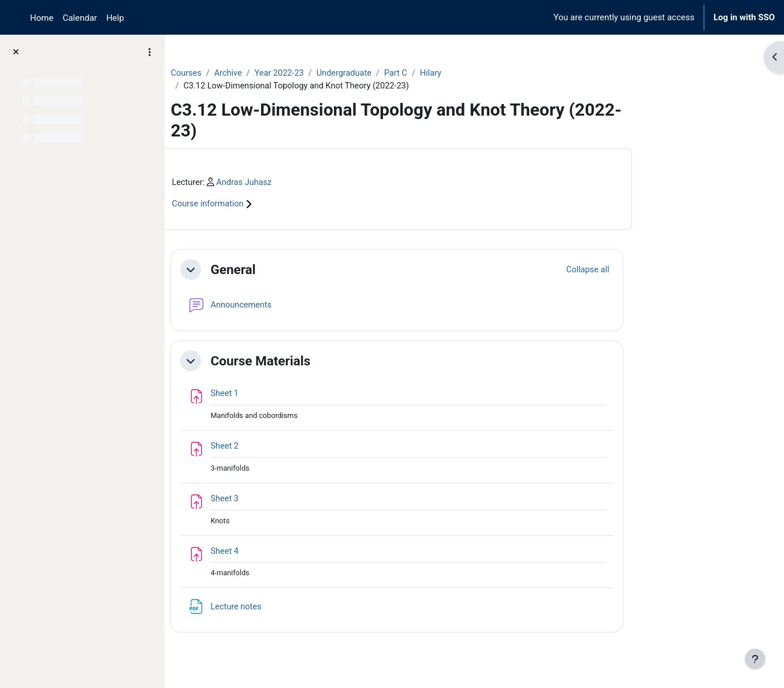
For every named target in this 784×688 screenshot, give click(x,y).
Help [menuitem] (115, 18)
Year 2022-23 (350, 73)
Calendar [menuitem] (80, 18)
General (301, 271)
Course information (283, 206)
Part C (470, 73)
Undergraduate (417, 73)
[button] (259, 271)
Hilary (506, 73)
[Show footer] (755, 659)
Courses (254, 73)
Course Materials (328, 362)
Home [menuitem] (42, 18)
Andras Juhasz (314, 183)
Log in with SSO (744, 17)
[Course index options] (150, 52)
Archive (298, 73)
